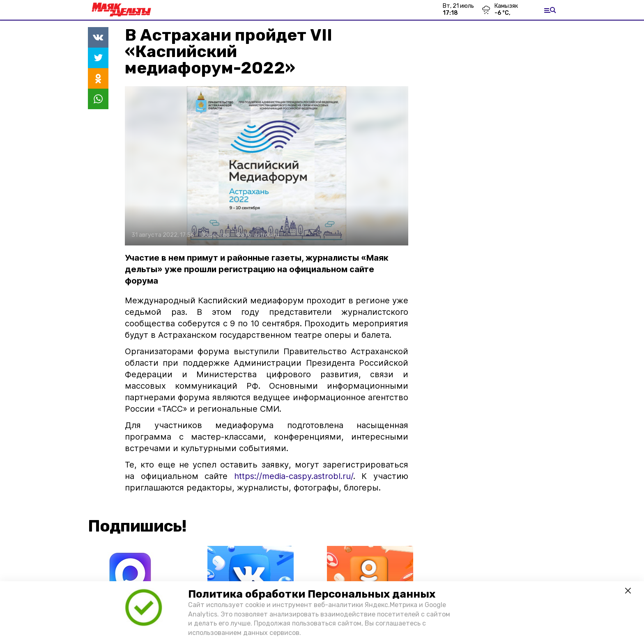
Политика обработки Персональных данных (312, 594)
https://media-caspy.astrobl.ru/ (290, 476)
